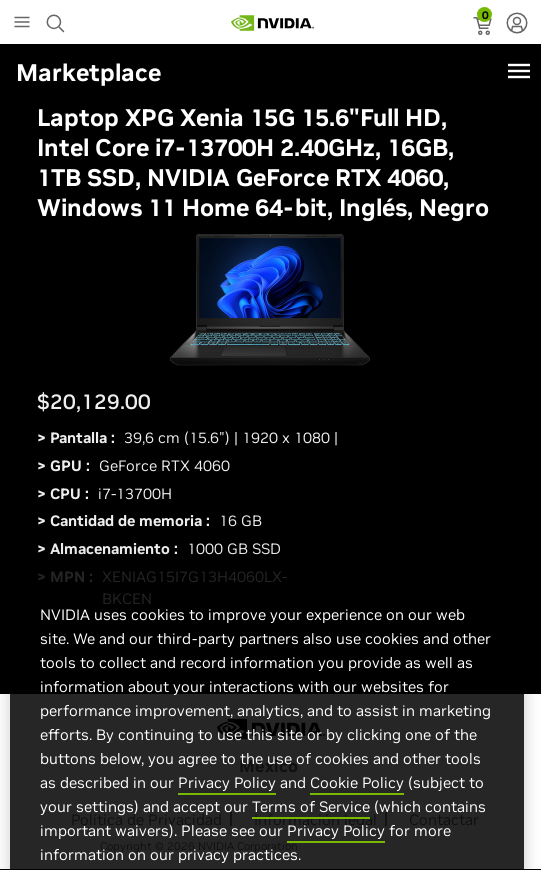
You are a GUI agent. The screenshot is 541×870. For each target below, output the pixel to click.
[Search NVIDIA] (58, 18)
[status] (484, 28)
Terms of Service (311, 825)
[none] (517, 25)
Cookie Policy (357, 801)
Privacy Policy (227, 801)
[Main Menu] (22, 24)
